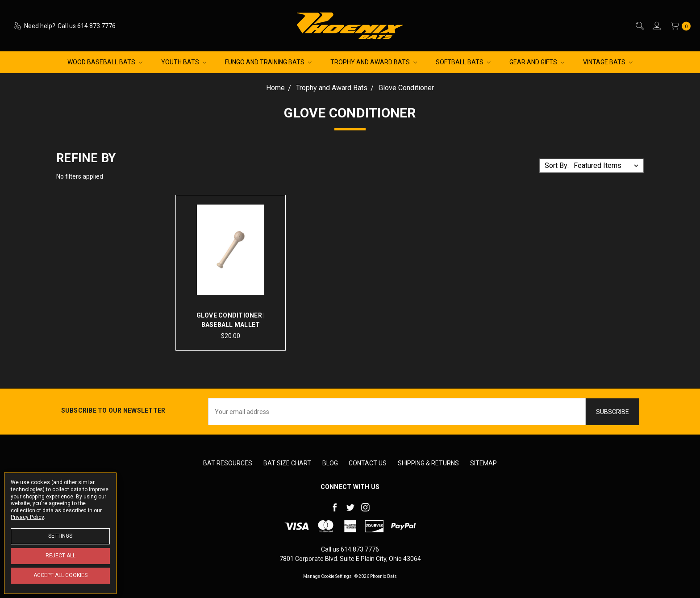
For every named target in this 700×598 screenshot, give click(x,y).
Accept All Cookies (60, 575)
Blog (330, 463)
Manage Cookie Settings (327, 576)
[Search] (639, 26)
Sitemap (483, 463)
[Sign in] (656, 26)
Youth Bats (184, 62)
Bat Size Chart (287, 463)
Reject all (60, 556)
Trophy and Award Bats (374, 62)
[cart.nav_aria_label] (679, 26)
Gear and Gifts (537, 62)
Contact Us (368, 463)
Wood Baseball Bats (105, 62)
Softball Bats (463, 62)
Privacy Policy (27, 517)
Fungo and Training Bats (268, 62)
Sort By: (557, 165)
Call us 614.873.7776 (350, 549)
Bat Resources (228, 463)
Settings (60, 536)
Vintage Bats (608, 62)
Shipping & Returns (428, 463)
